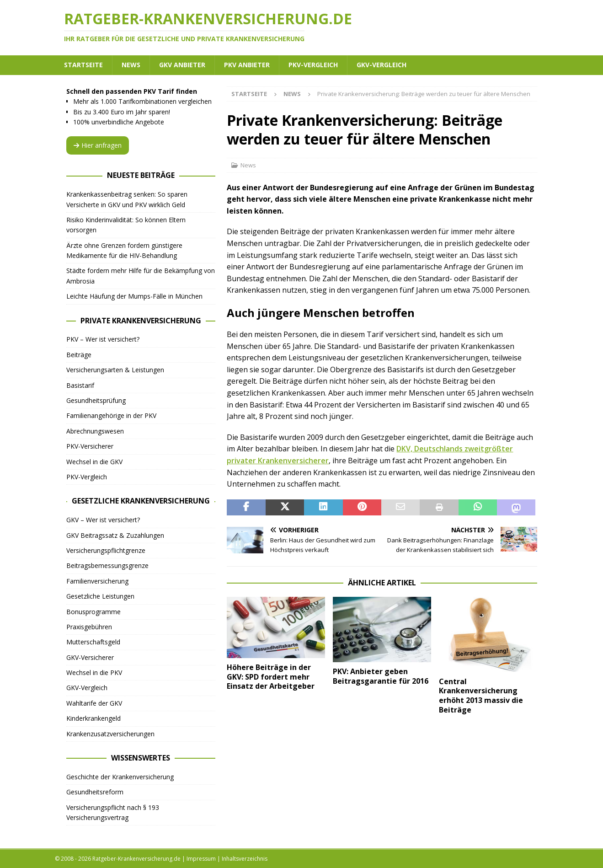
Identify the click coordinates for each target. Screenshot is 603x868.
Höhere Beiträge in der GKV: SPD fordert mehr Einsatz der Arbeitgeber (271, 677)
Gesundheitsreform (95, 792)
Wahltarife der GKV (94, 703)
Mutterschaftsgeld (93, 642)
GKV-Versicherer (90, 657)
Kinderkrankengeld (93, 718)
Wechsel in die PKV (94, 672)
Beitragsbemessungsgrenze (107, 565)
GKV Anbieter (182, 65)
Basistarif (80, 385)
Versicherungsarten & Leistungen (115, 370)
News (131, 65)
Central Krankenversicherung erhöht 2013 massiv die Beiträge (481, 696)
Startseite (83, 65)
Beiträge (79, 355)
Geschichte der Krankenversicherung (120, 777)
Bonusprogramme (93, 612)
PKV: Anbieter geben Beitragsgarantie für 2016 (381, 676)
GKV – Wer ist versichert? (103, 520)
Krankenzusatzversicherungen (110, 734)
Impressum (201, 859)
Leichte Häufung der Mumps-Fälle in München (134, 296)
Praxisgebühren (89, 627)
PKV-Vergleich (313, 65)
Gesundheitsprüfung (96, 400)
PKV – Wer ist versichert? (103, 339)
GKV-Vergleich (382, 65)
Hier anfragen (98, 145)
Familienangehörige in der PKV (111, 415)
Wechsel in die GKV (94, 462)
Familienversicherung (97, 581)
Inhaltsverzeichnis (245, 859)
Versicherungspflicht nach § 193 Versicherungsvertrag (113, 812)
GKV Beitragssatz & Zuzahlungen (115, 535)
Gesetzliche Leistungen (100, 596)
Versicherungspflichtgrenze (106, 550)
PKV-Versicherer (90, 446)
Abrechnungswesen (95, 431)
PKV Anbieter (247, 65)
